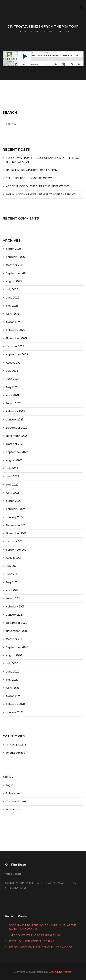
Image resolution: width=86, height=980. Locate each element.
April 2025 (12, 314)
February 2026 (15, 257)
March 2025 (14, 322)
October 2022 (15, 444)
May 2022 (12, 485)
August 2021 (14, 558)
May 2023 (12, 387)
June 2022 (13, 476)
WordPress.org (16, 810)
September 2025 (17, 273)
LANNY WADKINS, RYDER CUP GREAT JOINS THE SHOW (40, 194)
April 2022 (12, 493)
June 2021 (12, 574)
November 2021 (16, 533)
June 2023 (13, 379)
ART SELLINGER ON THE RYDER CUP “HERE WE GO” (38, 186)
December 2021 (16, 525)
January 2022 (15, 517)
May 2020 (12, 680)
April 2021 (12, 590)
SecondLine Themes (61, 972)
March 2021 (13, 598)
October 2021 (15, 542)
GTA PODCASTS (45, 32)
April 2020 (12, 688)
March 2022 (14, 501)
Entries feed (14, 793)
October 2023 (15, 346)
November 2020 (16, 631)
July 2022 (12, 468)
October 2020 (15, 639)
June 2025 (13, 298)
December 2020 (17, 623)
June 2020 (13, 672)
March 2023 (14, 403)
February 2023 (15, 411)
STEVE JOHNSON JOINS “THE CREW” (29, 178)
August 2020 (14, 655)
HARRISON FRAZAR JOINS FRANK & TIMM (32, 170)
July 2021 (12, 566)
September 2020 (17, 647)
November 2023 (16, 338)
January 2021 (14, 615)
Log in (10, 785)
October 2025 (15, 265)
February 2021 (15, 607)
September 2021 (17, 550)
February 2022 (15, 509)
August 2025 (14, 281)
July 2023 (12, 371)
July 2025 (12, 289)
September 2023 (17, 355)
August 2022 (14, 460)
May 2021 (12, 582)
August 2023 (14, 363)
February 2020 (15, 704)
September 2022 (17, 452)
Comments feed (17, 801)
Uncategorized (16, 753)
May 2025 (12, 306)
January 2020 (15, 712)
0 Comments (63, 32)
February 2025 (15, 330)
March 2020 (14, 696)
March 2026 (14, 249)
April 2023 (12, 395)
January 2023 (15, 420)
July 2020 (12, 663)
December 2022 (17, 428)
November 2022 (16, 436)
